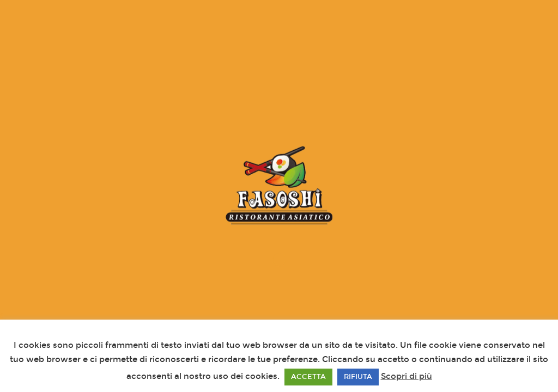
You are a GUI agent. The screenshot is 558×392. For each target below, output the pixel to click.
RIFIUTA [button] (358, 377)
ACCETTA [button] (308, 377)
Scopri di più (407, 376)
